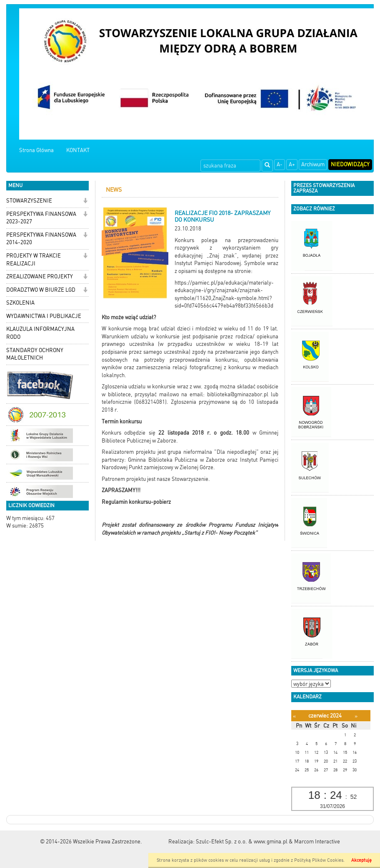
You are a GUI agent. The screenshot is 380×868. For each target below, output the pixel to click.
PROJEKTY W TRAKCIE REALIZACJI (34, 260)
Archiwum (313, 164)
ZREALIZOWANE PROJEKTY (40, 276)
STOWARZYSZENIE (29, 201)
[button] (85, 201)
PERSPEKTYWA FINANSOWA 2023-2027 (41, 218)
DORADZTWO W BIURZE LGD (41, 290)
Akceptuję (361, 860)
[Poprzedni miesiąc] (294, 716)
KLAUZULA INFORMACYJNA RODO (40, 333)
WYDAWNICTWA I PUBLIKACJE (44, 316)
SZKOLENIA (20, 303)
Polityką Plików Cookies (319, 860)
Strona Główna (36, 150)
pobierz (162, 502)
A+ (292, 164)
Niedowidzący (350, 164)
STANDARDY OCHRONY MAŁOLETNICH (35, 354)
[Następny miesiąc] (356, 716)
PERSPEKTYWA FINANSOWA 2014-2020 (41, 239)
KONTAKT (78, 150)
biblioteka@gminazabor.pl (238, 394)
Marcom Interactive (317, 842)
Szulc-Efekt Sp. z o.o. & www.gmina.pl (242, 842)
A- (280, 164)
